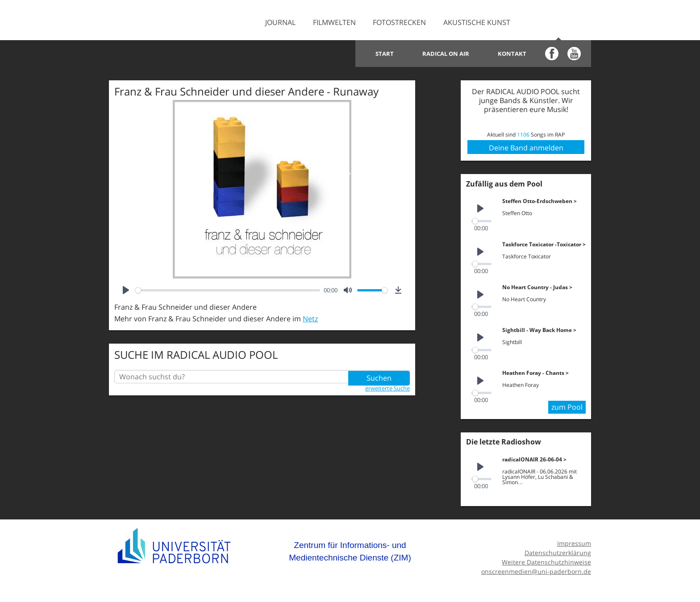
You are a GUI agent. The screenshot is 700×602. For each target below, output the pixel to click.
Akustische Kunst (477, 22)
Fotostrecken (399, 22)
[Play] (126, 290)
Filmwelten (334, 22)
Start (385, 54)
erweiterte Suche (387, 388)
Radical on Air (446, 54)
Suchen (379, 377)
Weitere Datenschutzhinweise (546, 561)
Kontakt (512, 54)
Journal (280, 22)
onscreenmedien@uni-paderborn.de (536, 570)
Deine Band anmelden (526, 148)
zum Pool (567, 406)
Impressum (574, 542)
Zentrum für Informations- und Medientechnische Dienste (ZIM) (350, 550)
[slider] (228, 290)
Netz (310, 319)
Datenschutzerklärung (558, 552)
